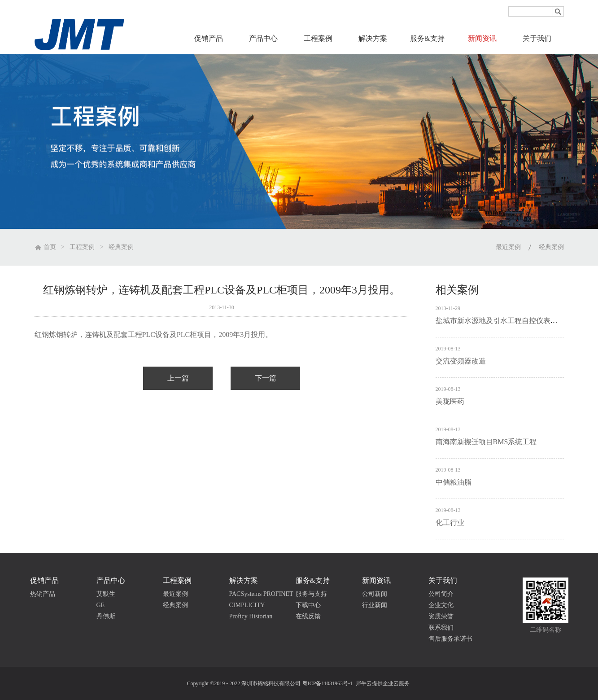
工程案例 (82, 247)
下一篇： (265, 378)
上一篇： (178, 378)
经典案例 (121, 247)
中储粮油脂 (454, 482)
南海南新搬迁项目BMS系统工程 (486, 442)
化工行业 (450, 523)
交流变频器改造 (461, 361)
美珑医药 (450, 401)
